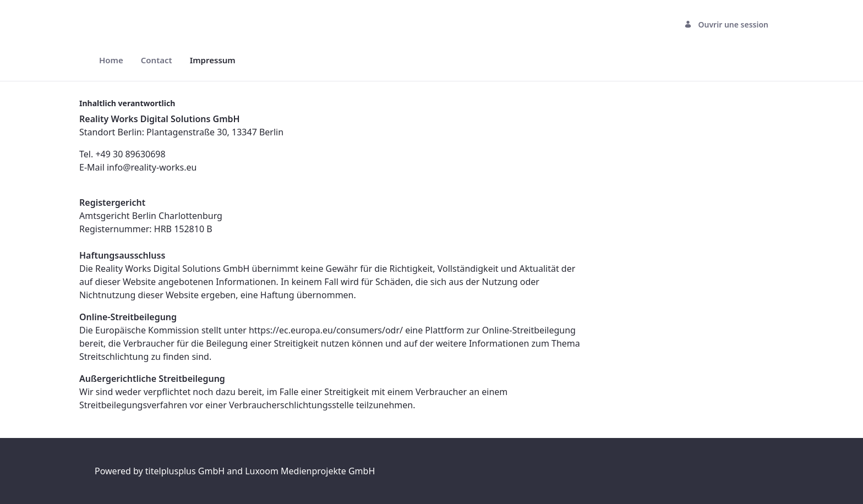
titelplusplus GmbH (186, 471)
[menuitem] (111, 60)
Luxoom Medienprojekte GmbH (310, 471)
